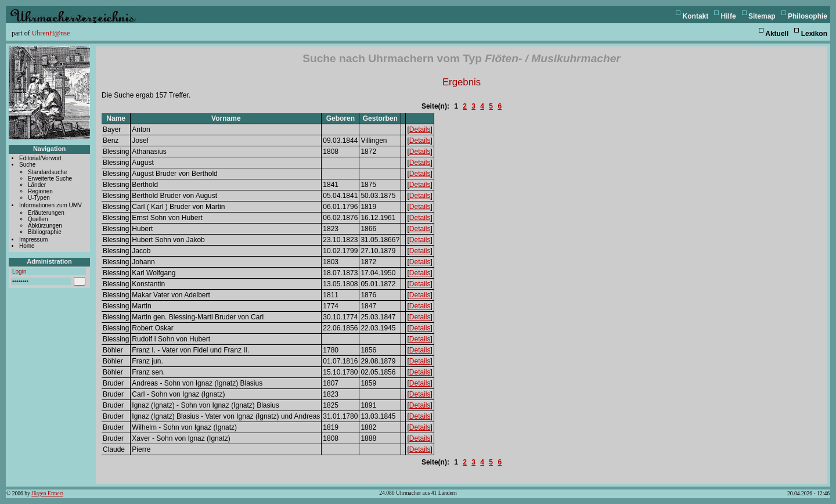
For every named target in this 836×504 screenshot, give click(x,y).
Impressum (33, 240)
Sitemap (762, 16)
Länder (37, 185)
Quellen (38, 219)
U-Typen (39, 198)
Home (27, 246)
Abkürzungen (45, 226)
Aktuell (777, 34)
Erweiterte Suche (50, 179)
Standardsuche (47, 172)
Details (420, 129)
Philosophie (808, 16)
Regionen (40, 191)
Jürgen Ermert (47, 493)
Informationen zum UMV (51, 205)
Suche (27, 165)
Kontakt (696, 16)
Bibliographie (45, 232)
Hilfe (729, 16)
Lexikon (814, 34)
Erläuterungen (46, 213)
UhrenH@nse (51, 33)
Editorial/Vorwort (40, 158)
